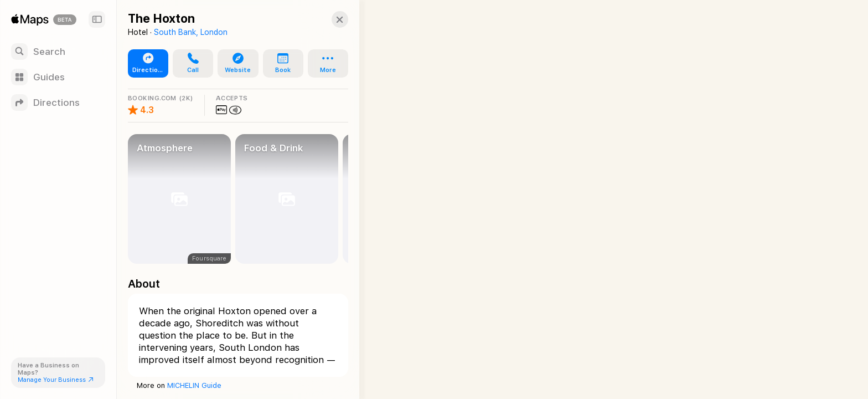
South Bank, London (191, 32)
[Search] (58, 52)
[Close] (330, 19)
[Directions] (58, 103)
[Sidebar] (97, 19)
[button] (190, 64)
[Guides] (58, 77)
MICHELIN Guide (194, 385)
